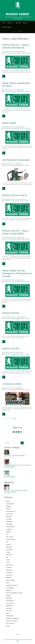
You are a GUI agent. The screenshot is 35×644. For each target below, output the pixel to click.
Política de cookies (16, 640)
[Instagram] (19, 31)
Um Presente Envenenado (16, 160)
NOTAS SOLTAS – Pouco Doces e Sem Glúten (15, 232)
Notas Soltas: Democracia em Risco (16, 85)
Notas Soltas (9, 123)
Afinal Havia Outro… (10, 476)
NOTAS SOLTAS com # (14, 196)
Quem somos (7, 640)
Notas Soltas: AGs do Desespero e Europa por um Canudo (17, 274)
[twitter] (16, 31)
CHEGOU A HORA (12, 384)
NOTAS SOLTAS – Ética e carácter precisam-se (16, 46)
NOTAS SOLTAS (11, 313)
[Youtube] (17, 31)
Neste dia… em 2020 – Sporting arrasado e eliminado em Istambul (16, 491)
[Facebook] (14, 31)
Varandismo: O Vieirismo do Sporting (14, 456)
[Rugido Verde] (18, 5)
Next (15, 419)
